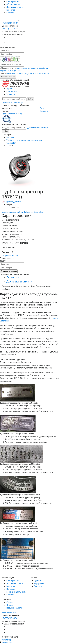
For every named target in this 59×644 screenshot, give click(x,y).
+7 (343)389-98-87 (10, 613)
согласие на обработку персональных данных (28, 74)
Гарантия (11, 10)
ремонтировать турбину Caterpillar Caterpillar (22, 212)
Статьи (10, 602)
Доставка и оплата (15, 7)
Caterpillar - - (17, 207)
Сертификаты (13, 1)
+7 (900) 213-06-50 (10, 20)
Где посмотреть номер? (12, 102)
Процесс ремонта (14, 608)
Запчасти (11, 94)
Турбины (10, 89)
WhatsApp (6, 640)
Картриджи (12, 91)
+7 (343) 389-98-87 (10, 23)
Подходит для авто (13, 202)
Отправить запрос (10, 255)
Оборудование (13, 4)
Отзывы (10, 605)
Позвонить (6, 643)
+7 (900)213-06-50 (10, 618)
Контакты (11, 13)
